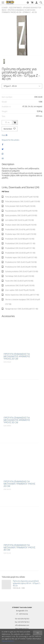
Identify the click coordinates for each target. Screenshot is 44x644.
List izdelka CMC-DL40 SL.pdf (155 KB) (18, 220)
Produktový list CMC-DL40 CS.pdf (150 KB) (19, 262)
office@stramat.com (22, 625)
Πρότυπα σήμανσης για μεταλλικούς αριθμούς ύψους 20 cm (17, 356)
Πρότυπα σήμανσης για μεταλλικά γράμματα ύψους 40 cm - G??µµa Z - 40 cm (27, 583)
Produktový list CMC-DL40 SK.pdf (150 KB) (19, 267)
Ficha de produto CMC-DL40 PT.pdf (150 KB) (20, 197)
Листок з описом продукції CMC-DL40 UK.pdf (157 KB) (21, 302)
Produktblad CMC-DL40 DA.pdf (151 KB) (18, 243)
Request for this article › (11, 140)
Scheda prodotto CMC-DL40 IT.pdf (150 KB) (20, 271)
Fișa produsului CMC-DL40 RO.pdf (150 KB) (20, 211)
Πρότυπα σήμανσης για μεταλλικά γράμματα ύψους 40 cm (18, 11)
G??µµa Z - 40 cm (30, 12)
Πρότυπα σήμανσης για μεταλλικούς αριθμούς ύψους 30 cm (17, 420)
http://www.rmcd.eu (22, 628)
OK (38, 633)
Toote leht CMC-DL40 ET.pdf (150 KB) (17, 281)
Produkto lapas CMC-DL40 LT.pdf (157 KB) (19, 257)
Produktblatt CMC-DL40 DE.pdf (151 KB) (18, 253)
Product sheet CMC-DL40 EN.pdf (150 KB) (19, 225)
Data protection (8, 641)
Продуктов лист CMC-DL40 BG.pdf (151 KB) (20, 309)
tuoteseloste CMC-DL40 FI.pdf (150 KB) (18, 285)
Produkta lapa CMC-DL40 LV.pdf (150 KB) (19, 234)
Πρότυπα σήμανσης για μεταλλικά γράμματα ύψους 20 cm (19, 484)
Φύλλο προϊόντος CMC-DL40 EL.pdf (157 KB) (20, 295)
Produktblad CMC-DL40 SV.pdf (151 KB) (18, 248)
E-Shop (5, 8)
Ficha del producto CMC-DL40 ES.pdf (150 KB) (21, 201)
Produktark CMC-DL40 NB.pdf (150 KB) (18, 239)
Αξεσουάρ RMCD (15, 8)
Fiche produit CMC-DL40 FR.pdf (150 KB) (19, 206)
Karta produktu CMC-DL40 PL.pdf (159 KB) (19, 215)
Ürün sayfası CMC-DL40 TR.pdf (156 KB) (18, 290)
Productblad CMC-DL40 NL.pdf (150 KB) (18, 229)
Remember (10, 129)
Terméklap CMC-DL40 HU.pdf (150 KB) (18, 276)
